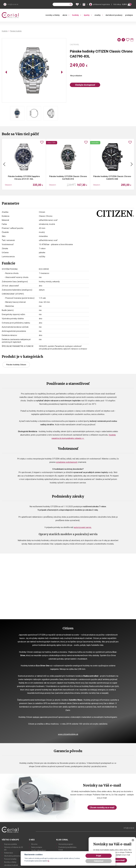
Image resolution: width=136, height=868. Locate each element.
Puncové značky (10, 859)
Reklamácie (9, 853)
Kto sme (34, 844)
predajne (129, 15)
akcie (65, 15)
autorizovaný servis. (83, 527)
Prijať (99, 856)
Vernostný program (66, 844)
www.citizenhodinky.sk (68, 734)
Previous (4, 164)
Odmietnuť (99, 861)
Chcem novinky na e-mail (102, 807)
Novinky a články (10, 862)
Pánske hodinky (16, 31)
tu (48, 861)
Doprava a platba (10, 844)
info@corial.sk (13, 4)
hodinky (75, 15)
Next (132, 164)
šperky (87, 15)
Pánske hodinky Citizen (16, 365)
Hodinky (5, 31)
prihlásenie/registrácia (101, 4)
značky (98, 15)
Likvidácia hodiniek (11, 865)
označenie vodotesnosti (67, 462)
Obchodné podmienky (12, 856)
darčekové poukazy (114, 15)
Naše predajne (37, 847)
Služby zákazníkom (39, 850)
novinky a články (53, 15)
